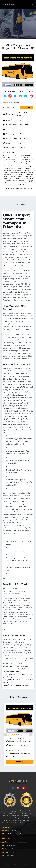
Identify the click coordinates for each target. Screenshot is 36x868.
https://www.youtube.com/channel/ (16, 685)
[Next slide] (31, 735)
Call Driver (26, 108)
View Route (12, 748)
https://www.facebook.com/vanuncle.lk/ (18, 674)
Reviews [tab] (24, 204)
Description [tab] (14, 204)
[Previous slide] (5, 735)
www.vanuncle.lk (9, 666)
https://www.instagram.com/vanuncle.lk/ (18, 680)
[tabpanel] (18, 450)
